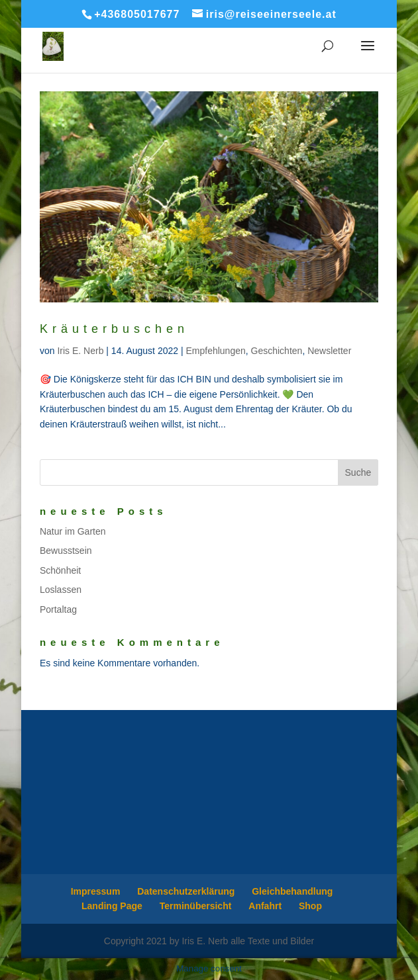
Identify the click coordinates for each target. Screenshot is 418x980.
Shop (310, 906)
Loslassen (61, 590)
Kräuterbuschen (114, 329)
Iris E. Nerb (80, 351)
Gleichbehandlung (292, 891)
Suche (358, 472)
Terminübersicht (196, 906)
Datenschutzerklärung (186, 891)
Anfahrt (265, 906)
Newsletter (329, 351)
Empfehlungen (215, 351)
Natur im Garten (73, 531)
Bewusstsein (66, 551)
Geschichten (277, 351)
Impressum (96, 891)
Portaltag (58, 609)
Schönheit (60, 570)
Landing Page (112, 906)
